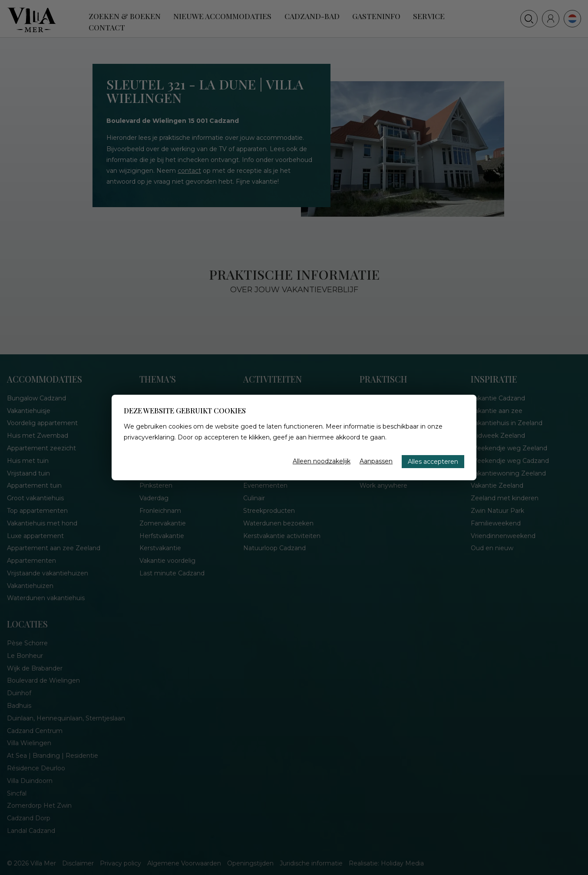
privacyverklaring (149, 437)
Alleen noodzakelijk (322, 461)
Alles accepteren (433, 462)
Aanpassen (376, 461)
